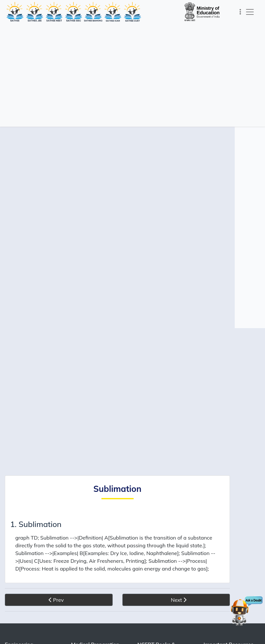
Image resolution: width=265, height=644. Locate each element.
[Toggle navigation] (240, 12)
